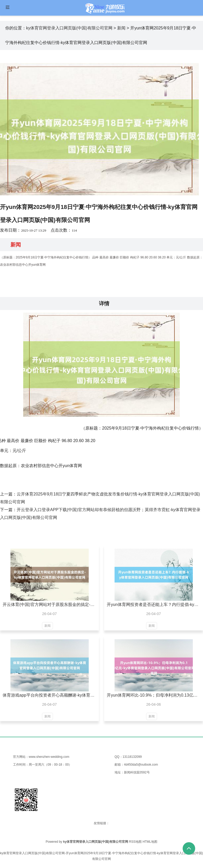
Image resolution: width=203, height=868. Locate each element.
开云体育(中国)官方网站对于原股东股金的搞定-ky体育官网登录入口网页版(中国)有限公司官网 (49, 604)
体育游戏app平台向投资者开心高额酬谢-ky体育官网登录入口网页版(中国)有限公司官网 (49, 695)
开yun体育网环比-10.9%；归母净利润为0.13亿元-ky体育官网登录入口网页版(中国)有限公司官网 (154, 695)
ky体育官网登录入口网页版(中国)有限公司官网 (69, 28)
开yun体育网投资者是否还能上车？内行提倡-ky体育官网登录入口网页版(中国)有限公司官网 (154, 604)
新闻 (121, 28)
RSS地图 (135, 842)
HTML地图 (150, 842)
